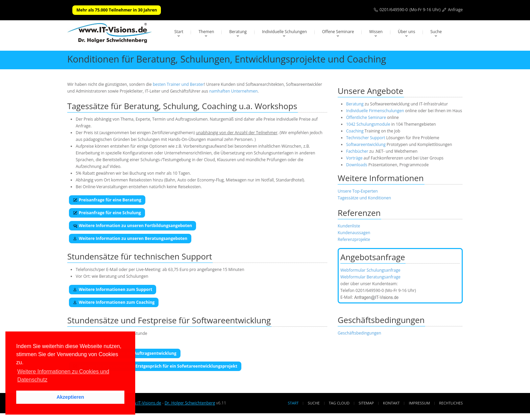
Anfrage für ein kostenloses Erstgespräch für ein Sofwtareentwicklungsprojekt (155, 366)
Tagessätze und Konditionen (364, 198)
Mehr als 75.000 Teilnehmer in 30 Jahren (117, 10)
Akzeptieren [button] (70, 397)
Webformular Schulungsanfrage (370, 270)
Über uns (406, 32)
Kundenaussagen (354, 233)
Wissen (376, 32)
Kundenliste (349, 226)
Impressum (419, 403)
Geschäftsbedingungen (359, 333)
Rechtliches (451, 403)
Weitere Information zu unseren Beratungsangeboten (130, 238)
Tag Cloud (339, 403)
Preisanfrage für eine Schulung (107, 213)
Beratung (238, 32)
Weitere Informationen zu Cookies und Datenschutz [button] (63, 376)
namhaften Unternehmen (233, 91)
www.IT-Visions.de (144, 403)
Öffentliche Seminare (366, 117)
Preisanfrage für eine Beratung (107, 200)
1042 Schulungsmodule (369, 124)
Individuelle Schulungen (284, 32)
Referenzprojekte (354, 239)
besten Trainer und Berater (178, 84)
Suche (436, 32)
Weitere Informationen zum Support (113, 289)
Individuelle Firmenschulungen (375, 111)
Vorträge (354, 158)
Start (179, 32)
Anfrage (455, 10)
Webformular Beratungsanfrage (370, 277)
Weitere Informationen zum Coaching (114, 302)
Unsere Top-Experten (358, 191)
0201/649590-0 (394, 10)
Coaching (355, 131)
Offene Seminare (338, 32)
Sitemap (366, 403)
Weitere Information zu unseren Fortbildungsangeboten (132, 226)
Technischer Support (366, 138)
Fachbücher (357, 151)
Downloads (357, 165)
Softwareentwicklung (366, 144)
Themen (206, 32)
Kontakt (391, 403)
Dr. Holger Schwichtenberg (190, 403)
